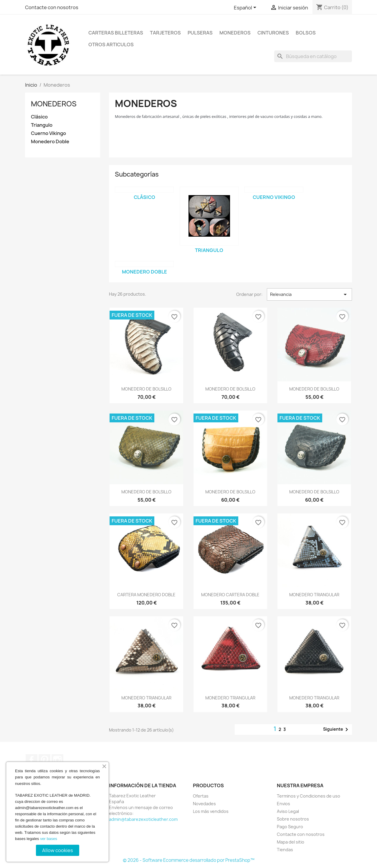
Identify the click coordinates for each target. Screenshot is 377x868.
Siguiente (337, 729)
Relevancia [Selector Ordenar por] (309, 294)
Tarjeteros (165, 33)
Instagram (57, 760)
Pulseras (200, 33)
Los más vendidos (211, 811)
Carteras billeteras (116, 33)
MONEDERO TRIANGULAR (314, 595)
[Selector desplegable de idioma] (246, 8)
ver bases (49, 839)
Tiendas (285, 850)
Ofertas (201, 796)
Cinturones (273, 33)
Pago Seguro (290, 827)
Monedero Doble (50, 142)
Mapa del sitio (291, 842)
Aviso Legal (288, 811)
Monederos (235, 33)
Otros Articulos (111, 45)
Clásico (39, 117)
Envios (283, 804)
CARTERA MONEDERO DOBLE (146, 595)
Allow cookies (58, 850)
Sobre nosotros (293, 819)
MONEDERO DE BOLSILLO (146, 389)
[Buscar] (313, 56)
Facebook (32, 760)
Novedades (204, 804)
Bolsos (306, 33)
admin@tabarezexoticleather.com (143, 819)
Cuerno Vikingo (48, 133)
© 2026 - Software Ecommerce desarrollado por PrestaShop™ (189, 860)
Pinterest (44, 760)
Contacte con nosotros (52, 7)
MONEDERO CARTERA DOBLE (230, 595)
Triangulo (42, 125)
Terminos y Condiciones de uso (309, 796)
